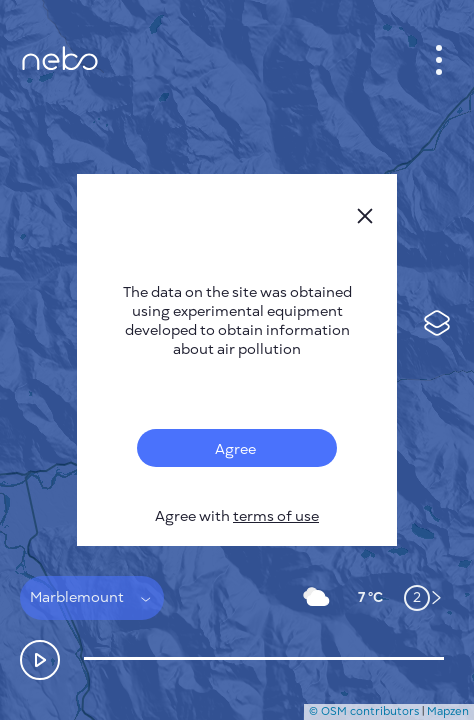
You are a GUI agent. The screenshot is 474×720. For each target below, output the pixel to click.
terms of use (276, 516)
